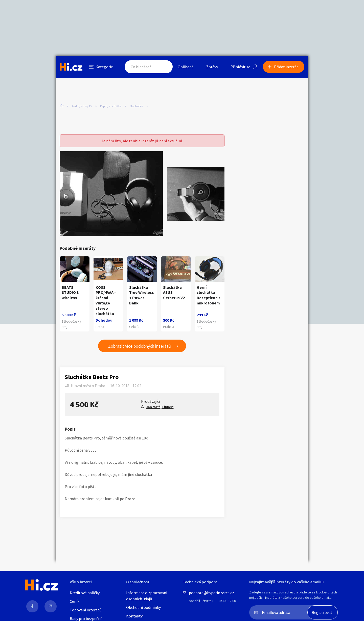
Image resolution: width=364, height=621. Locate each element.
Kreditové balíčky (85, 593)
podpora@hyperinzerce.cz (211, 593)
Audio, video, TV (82, 106)
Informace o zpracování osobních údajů (147, 596)
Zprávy (212, 67)
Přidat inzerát (286, 67)
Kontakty (134, 616)
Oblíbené (186, 67)
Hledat (164, 67)
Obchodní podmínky (143, 607)
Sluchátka (136, 106)
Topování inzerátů (86, 610)
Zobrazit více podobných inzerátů (140, 346)
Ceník (75, 601)
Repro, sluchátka (111, 106)
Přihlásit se (240, 67)
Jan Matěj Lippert (160, 407)
